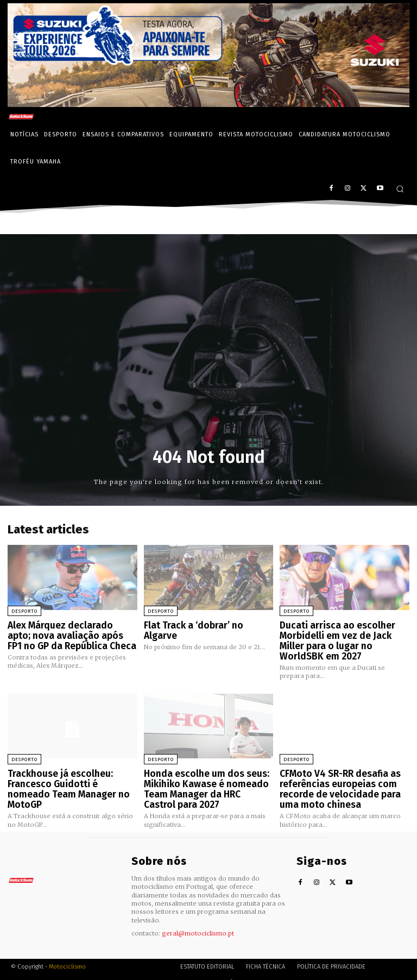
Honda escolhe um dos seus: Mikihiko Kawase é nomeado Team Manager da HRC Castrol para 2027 (203, 781)
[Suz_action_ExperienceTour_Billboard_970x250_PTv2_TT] (208, 104)
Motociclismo (67, 955)
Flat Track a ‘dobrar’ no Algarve (205, 625)
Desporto (24, 611)
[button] (400, 189)
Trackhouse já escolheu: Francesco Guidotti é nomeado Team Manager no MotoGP (68, 777)
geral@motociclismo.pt (198, 922)
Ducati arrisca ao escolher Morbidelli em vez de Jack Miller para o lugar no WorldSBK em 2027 (341, 638)
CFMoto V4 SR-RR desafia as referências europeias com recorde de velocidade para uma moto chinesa (343, 781)
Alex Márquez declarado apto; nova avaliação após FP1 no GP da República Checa (68, 634)
